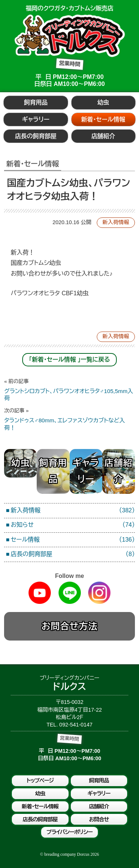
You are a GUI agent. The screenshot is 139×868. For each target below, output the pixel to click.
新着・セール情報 (103, 119)
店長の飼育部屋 (36, 136)
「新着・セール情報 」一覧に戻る (69, 360)
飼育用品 (36, 102)
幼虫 (103, 102)
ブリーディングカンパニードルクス (70, 36)
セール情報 (73, 540)
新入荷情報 (116, 222)
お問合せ (99, 819)
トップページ (40, 781)
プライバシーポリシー (69, 832)
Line (70, 593)
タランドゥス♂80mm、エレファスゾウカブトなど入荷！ (69, 419)
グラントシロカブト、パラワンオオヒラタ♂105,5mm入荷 (69, 390)
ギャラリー (36, 119)
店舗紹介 (103, 136)
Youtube (40, 593)
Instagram (99, 593)
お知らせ (73, 525)
